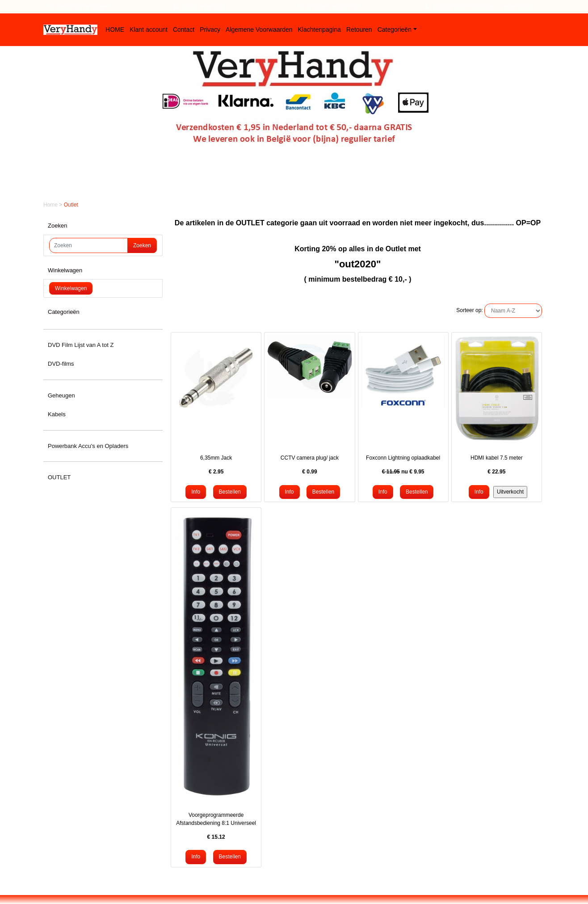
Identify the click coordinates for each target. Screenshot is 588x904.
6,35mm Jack (216, 458)
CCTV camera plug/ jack (310, 458)
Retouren (359, 30)
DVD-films (61, 364)
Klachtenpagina (320, 30)
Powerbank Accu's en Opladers (88, 446)
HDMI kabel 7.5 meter (497, 458)
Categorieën (395, 30)
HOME (115, 30)
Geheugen (61, 395)
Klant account (149, 30)
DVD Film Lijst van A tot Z (81, 345)
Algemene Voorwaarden (259, 30)
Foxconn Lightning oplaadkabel (403, 458)
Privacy (210, 30)
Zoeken (142, 245)
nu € (403, 472)
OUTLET (59, 477)
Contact (184, 30)
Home (51, 205)
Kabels (57, 414)
